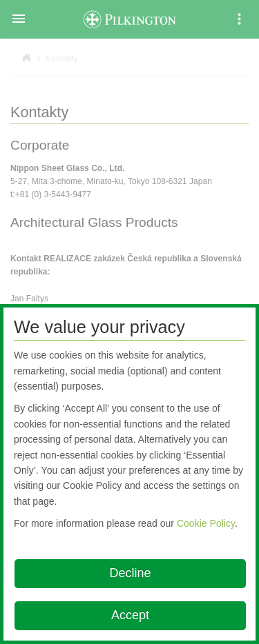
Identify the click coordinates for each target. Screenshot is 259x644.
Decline (130, 573)
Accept (130, 615)
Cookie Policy (206, 523)
